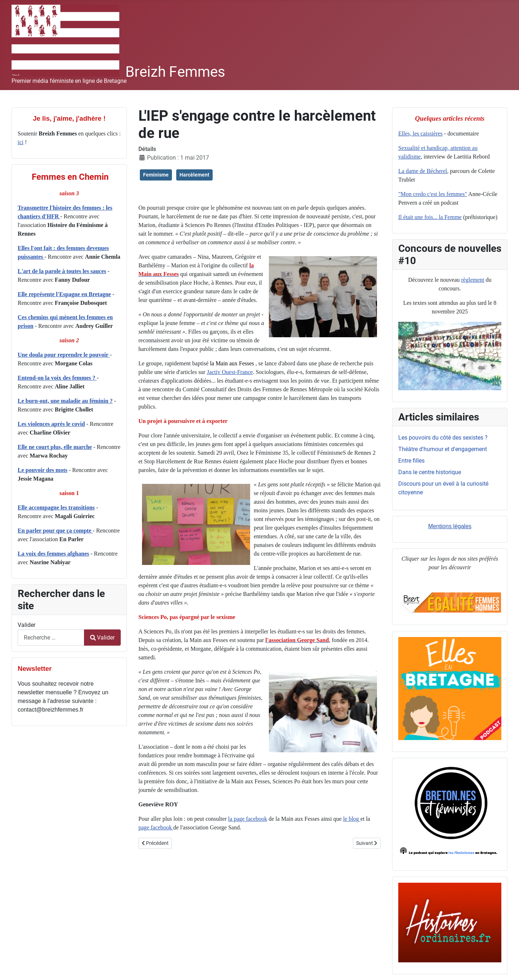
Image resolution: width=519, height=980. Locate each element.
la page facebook (248, 819)
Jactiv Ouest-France (230, 372)
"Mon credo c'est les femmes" (433, 194)
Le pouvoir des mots (43, 470)
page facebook (156, 827)
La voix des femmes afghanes (53, 554)
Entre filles (411, 461)
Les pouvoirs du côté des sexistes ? (443, 438)
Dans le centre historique (430, 472)
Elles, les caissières (420, 133)
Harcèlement (194, 175)
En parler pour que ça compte (55, 531)
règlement (473, 280)
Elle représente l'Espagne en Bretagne (64, 294)
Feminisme (156, 175)
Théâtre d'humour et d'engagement (443, 449)
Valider (26, 625)
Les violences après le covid (51, 424)
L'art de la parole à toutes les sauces (62, 271)
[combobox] (51, 638)
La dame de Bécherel (423, 171)
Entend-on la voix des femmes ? (57, 378)
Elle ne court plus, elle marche (55, 447)
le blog (352, 819)
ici (21, 142)
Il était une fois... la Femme (430, 217)
